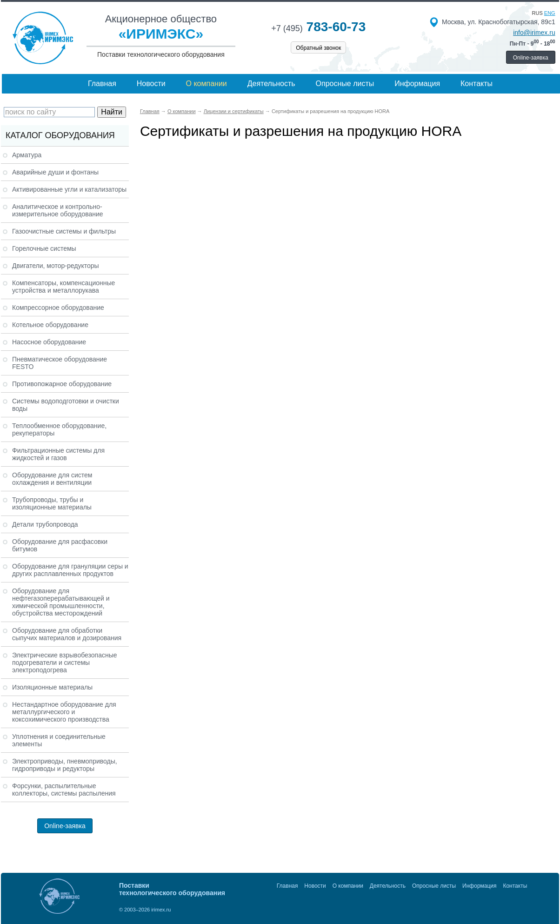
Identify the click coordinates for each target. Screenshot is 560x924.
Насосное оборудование (49, 342)
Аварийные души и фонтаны (55, 172)
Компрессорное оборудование (58, 308)
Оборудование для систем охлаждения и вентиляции (52, 479)
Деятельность (271, 84)
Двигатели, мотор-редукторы (56, 266)
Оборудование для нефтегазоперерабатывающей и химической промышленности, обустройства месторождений (61, 602)
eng (550, 13)
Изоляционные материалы (52, 687)
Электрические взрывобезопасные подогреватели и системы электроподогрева (65, 663)
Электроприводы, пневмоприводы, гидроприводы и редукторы (65, 765)
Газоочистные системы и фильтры (64, 231)
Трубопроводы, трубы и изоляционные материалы (52, 503)
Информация (417, 84)
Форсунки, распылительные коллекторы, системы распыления (64, 790)
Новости (151, 84)
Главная (102, 84)
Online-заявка (531, 58)
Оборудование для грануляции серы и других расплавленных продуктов (70, 570)
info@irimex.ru (534, 33)
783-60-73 (318, 27)
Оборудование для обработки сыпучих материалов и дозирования (67, 634)
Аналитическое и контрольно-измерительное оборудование (58, 210)
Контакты (477, 84)
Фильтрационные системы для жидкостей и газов (58, 454)
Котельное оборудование (50, 325)
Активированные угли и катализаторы (69, 189)
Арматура (27, 155)
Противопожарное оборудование (62, 384)
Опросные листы (345, 84)
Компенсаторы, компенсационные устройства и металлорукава (63, 287)
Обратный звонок (318, 48)
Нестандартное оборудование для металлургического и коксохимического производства (64, 712)
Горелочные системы (44, 248)
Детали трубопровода (45, 524)
